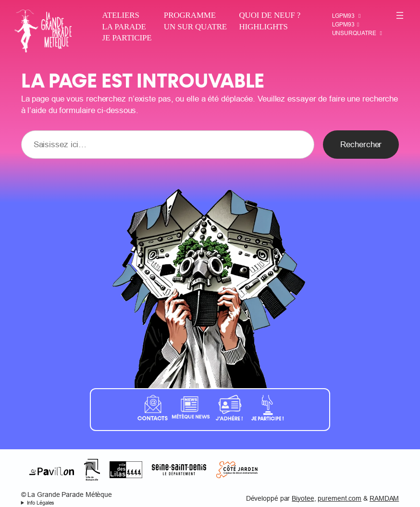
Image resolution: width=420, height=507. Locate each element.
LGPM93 (343, 16)
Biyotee (303, 498)
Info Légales (41, 503)
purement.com (340, 498)
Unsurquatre (354, 33)
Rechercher (361, 145)
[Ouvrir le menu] (400, 15)
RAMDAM (384, 498)
